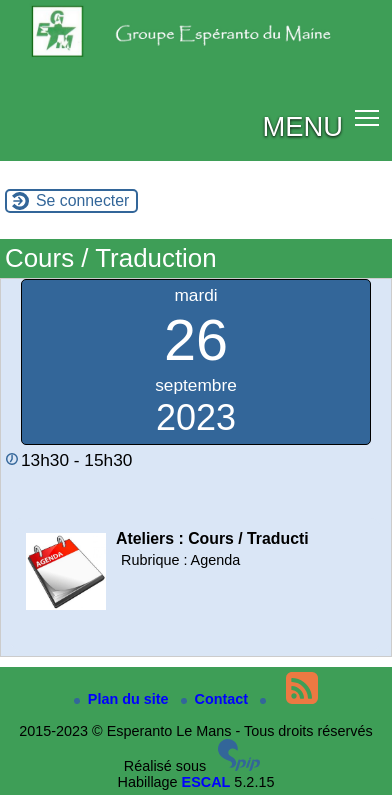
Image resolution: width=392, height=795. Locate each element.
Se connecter (82, 200)
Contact (217, 699)
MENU (302, 126)
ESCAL (206, 782)
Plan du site (123, 699)
